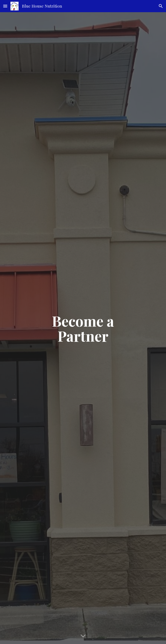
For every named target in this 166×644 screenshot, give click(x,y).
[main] (83, 328)
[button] (5, 6)
